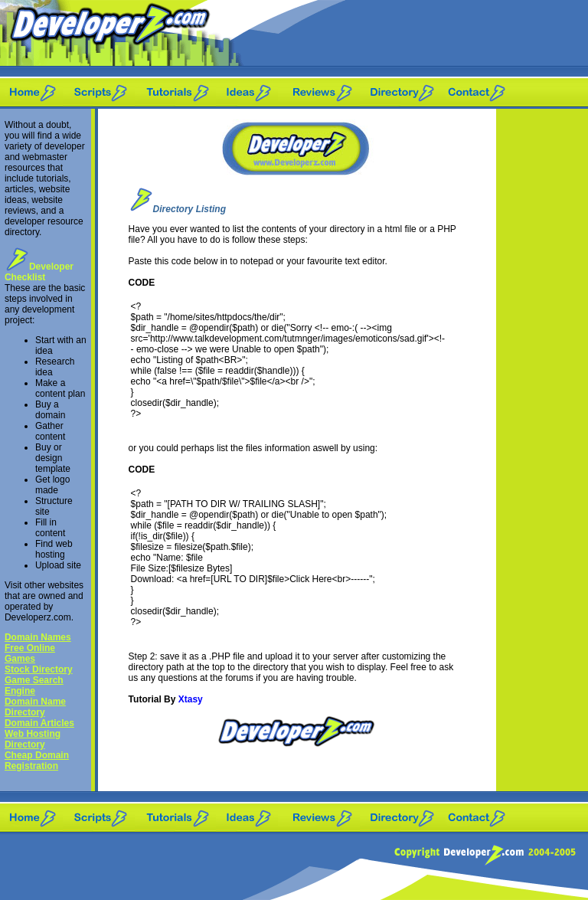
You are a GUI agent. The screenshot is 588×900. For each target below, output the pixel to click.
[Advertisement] (542, 339)
